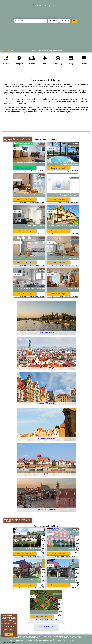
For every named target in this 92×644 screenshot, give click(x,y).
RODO (13, 631)
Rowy (16, 565)
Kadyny (50, 565)
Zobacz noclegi (58, 168)
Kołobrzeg (17, 149)
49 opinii (77, 545)
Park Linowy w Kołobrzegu (46, 626)
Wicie (33, 597)
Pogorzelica (18, 534)
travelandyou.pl (46, 5)
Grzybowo (51, 211)
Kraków (50, 534)
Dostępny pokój (24, 168)
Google (13, 617)
